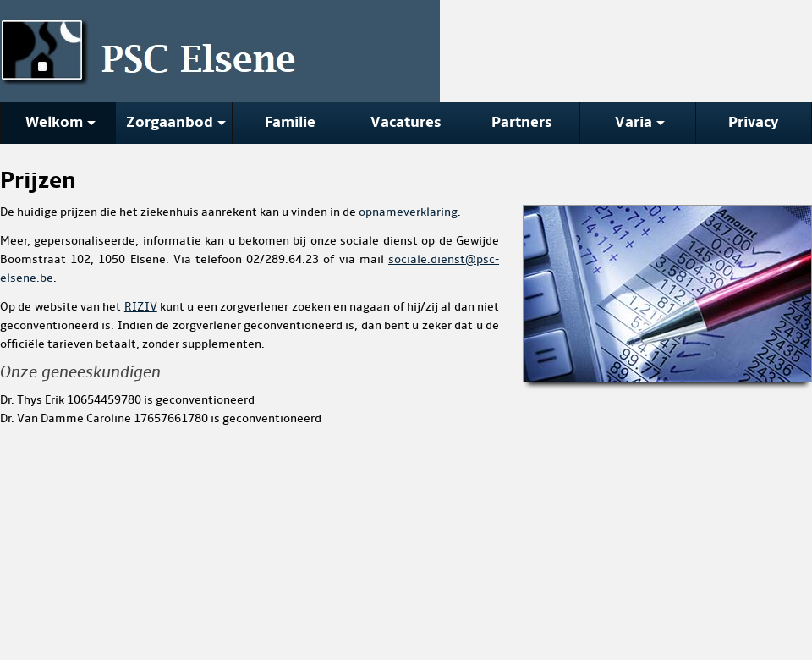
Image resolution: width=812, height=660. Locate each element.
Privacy (754, 122)
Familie (290, 122)
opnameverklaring (408, 212)
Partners (522, 122)
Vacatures (406, 122)
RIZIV (141, 307)
